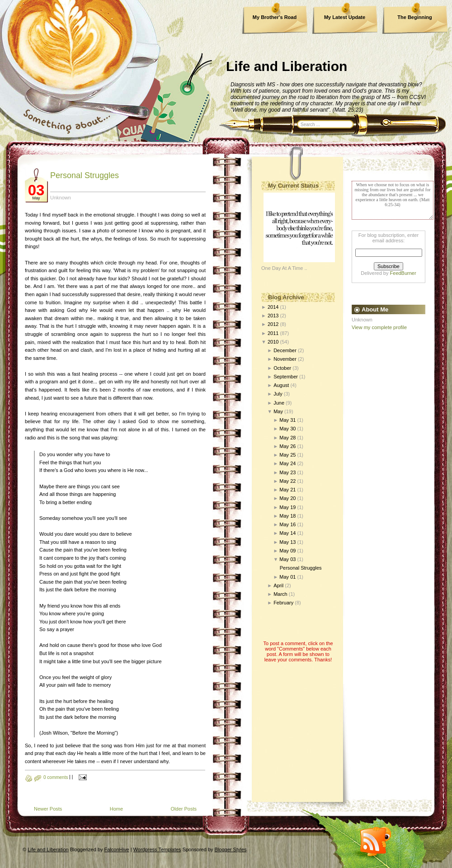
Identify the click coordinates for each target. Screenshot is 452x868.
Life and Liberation (287, 66)
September (286, 377)
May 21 (287, 490)
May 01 (287, 577)
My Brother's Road (275, 17)
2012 (273, 324)
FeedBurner (403, 273)
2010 (273, 342)
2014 (273, 307)
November (285, 359)
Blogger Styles (231, 849)
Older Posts (184, 809)
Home (116, 809)
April (278, 585)
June (279, 403)
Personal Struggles (85, 175)
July (278, 394)
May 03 (287, 559)
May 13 (287, 542)
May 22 (287, 481)
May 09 (287, 551)
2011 (273, 333)
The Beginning (414, 17)
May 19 (287, 507)
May (278, 411)
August (281, 385)
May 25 (287, 455)
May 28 (287, 438)
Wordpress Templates (157, 849)
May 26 (287, 446)
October (282, 368)
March (280, 594)
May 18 (287, 516)
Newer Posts (48, 809)
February (283, 603)
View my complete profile (379, 327)
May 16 (287, 524)
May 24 (287, 463)
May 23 (287, 472)
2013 (273, 316)
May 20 (287, 498)
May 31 (287, 420)
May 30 (287, 429)
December (285, 350)
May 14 (287, 533)
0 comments (56, 777)
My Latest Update (345, 17)
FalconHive (117, 849)
